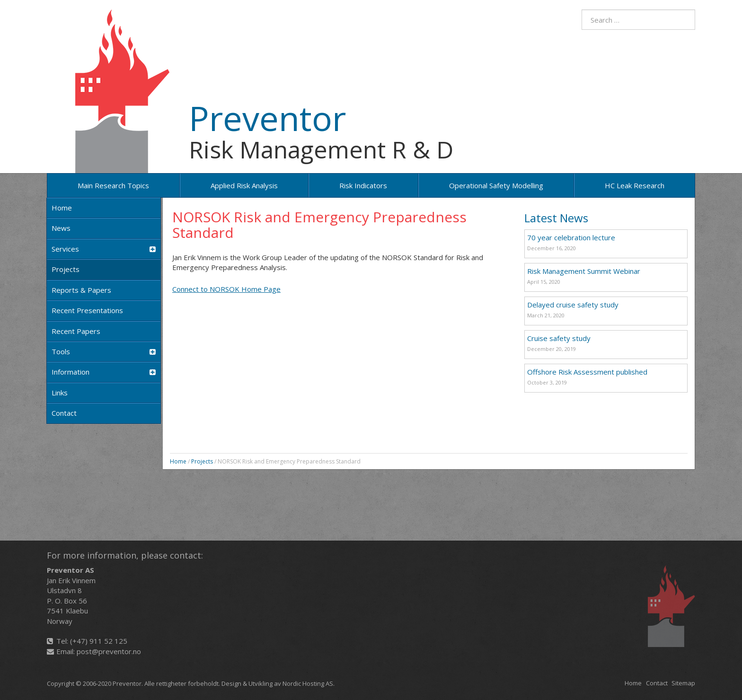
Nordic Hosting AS (308, 683)
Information (104, 372)
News (61, 228)
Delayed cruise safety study (573, 305)
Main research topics (113, 185)
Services (104, 249)
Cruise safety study (559, 338)
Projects (66, 269)
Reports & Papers (81, 290)
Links (60, 393)
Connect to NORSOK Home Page (226, 289)
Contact (64, 413)
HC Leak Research (635, 185)
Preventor (267, 118)
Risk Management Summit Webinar (584, 271)
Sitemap (683, 683)
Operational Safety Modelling (496, 185)
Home (62, 208)
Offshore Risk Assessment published (587, 372)
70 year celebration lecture (571, 237)
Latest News (556, 218)
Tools (104, 352)
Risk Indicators (363, 185)
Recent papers (76, 331)
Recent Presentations (87, 310)
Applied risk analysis (244, 185)
